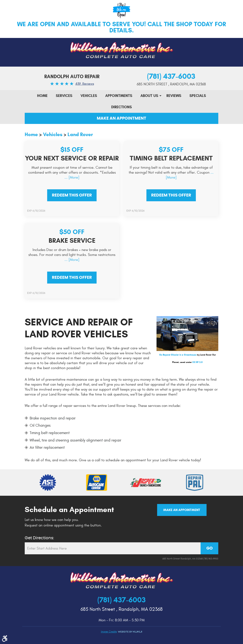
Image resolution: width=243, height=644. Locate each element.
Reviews (174, 96)
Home (42, 96)
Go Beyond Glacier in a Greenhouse (178, 355)
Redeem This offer (72, 195)
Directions (121, 107)
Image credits (109, 632)
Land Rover (80, 134)
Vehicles (89, 96)
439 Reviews (85, 84)
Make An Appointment (121, 118)
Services (64, 96)
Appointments (119, 96)
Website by (130, 632)
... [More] (72, 177)
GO (210, 548)
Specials (198, 96)
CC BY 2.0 (197, 362)
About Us (149, 96)
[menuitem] (42, 96)
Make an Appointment (182, 510)
